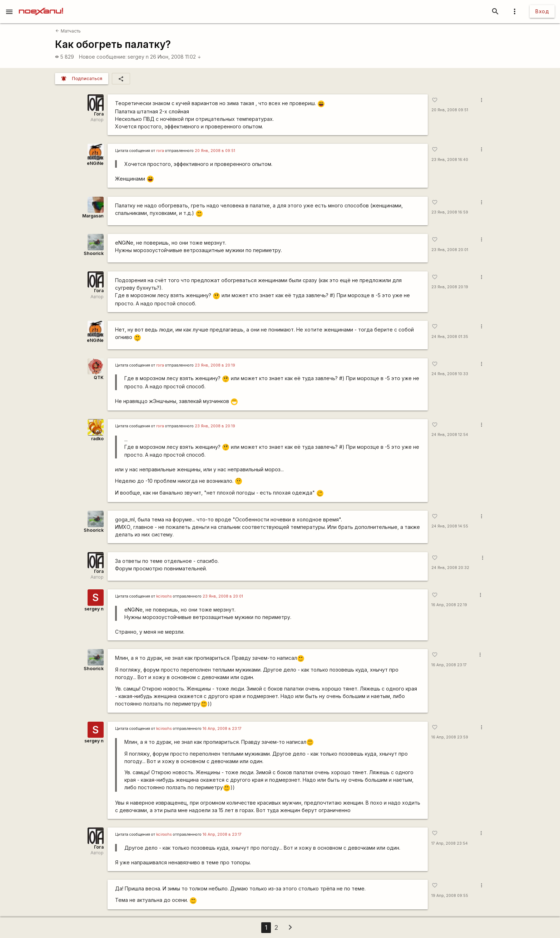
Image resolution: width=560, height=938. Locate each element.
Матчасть (68, 31)
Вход (542, 11)
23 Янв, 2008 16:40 (450, 160)
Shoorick (94, 253)
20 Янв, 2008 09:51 (450, 110)
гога (160, 151)
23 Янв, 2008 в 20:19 (215, 365)
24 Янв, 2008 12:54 (450, 435)
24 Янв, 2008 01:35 (450, 337)
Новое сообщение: (103, 57)
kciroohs (164, 596)
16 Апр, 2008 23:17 (449, 665)
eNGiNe (95, 163)
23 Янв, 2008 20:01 (450, 250)
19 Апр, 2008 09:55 (450, 896)
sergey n (138, 57)
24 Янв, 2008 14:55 (450, 526)
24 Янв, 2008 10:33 (450, 374)
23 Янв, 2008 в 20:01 (223, 596)
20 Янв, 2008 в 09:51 (215, 151)
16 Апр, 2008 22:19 (449, 605)
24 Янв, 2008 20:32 (450, 568)
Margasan (93, 216)
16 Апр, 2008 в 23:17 (222, 729)
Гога (99, 114)
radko (97, 439)
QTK (99, 377)
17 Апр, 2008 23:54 (450, 843)
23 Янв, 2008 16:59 (450, 212)
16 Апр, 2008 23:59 (450, 737)
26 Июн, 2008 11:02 (176, 57)
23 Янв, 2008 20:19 (450, 287)
